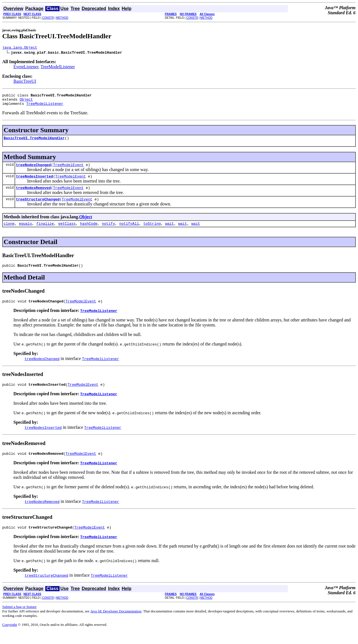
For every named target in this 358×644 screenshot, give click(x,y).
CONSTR (48, 18)
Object (26, 102)
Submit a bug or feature (19, 619)
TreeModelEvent (68, 170)
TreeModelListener (58, 68)
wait (169, 232)
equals (26, 232)
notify (108, 232)
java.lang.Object (20, 48)
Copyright (10, 637)
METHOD (62, 18)
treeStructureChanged (38, 207)
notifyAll (129, 232)
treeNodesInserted (35, 182)
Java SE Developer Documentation (116, 624)
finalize (45, 232)
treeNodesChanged (33, 170)
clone (9, 232)
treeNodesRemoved (33, 194)
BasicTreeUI (25, 82)
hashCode (89, 232)
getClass (67, 232)
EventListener (26, 68)
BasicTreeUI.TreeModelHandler (34, 142)
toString (152, 232)
